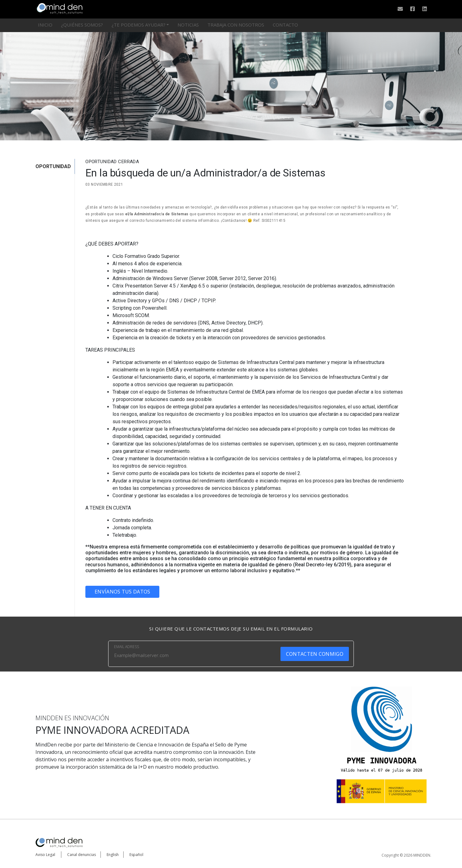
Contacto (285, 25)
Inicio (45, 25)
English (113, 855)
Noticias (188, 25)
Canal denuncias (82, 855)
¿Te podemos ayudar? (139, 25)
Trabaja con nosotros (236, 25)
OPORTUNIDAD (53, 166)
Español (136, 855)
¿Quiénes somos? (82, 25)
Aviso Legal (45, 855)
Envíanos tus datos (122, 592)
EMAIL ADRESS (127, 647)
